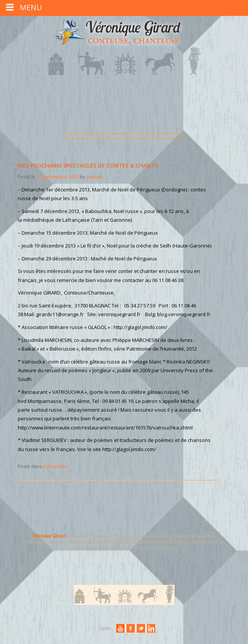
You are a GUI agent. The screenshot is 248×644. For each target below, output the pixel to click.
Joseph (94, 177)
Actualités (55, 466)
